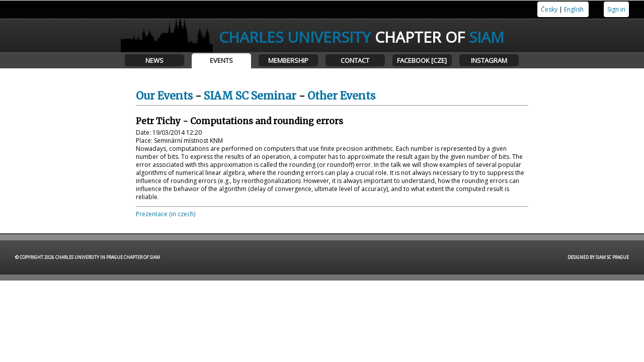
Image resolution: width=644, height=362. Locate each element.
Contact (355, 60)
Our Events (164, 96)
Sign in (616, 9)
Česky (549, 9)
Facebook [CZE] (422, 60)
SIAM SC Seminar (250, 96)
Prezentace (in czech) (166, 214)
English (574, 9)
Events (221, 60)
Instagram (489, 60)
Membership (288, 60)
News (154, 60)
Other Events (341, 96)
